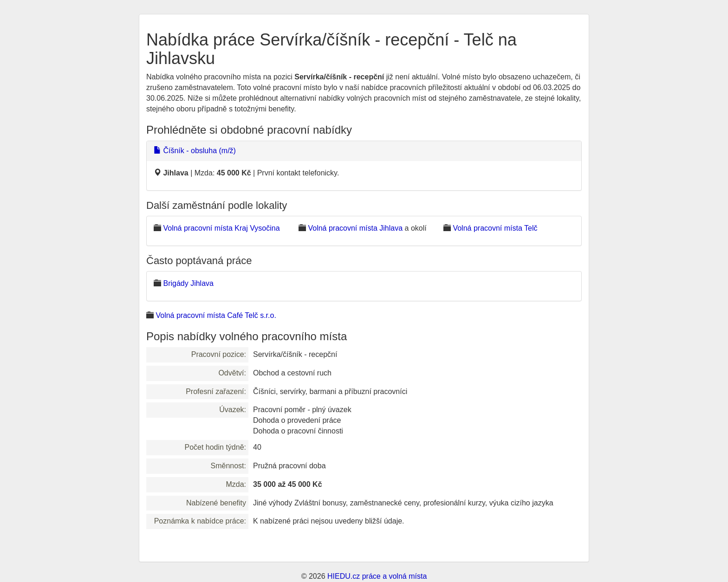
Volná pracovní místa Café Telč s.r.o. (216, 315)
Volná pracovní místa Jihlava (355, 228)
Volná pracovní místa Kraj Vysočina (221, 228)
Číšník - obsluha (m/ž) (195, 151)
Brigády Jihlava (188, 283)
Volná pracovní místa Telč (495, 228)
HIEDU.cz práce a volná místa (377, 576)
